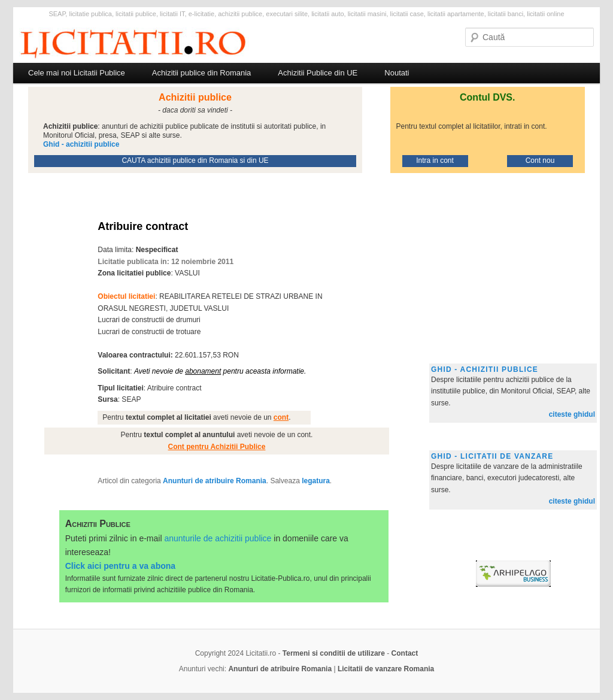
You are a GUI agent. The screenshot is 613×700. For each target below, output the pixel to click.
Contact (405, 653)
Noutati (397, 73)
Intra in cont (435, 160)
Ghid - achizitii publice (485, 369)
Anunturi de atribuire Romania (215, 481)
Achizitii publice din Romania (201, 73)
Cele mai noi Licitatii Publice (77, 73)
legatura (316, 481)
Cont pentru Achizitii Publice (217, 447)
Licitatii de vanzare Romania (386, 669)
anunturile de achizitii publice (218, 538)
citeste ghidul (572, 414)
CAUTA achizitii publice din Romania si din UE (195, 160)
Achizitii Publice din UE (318, 73)
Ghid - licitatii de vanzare (492, 456)
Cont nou (540, 160)
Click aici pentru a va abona (120, 566)
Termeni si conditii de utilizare (334, 653)
